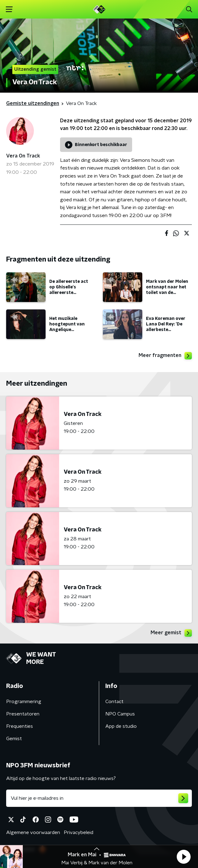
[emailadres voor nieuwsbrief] (99, 798)
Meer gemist (171, 633)
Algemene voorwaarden (33, 832)
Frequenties (20, 726)
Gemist (14, 739)
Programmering (24, 702)
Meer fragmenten (165, 356)
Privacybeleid (79, 832)
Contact (114, 702)
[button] (184, 857)
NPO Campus (120, 714)
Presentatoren (23, 714)
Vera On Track (23, 156)
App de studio (121, 726)
